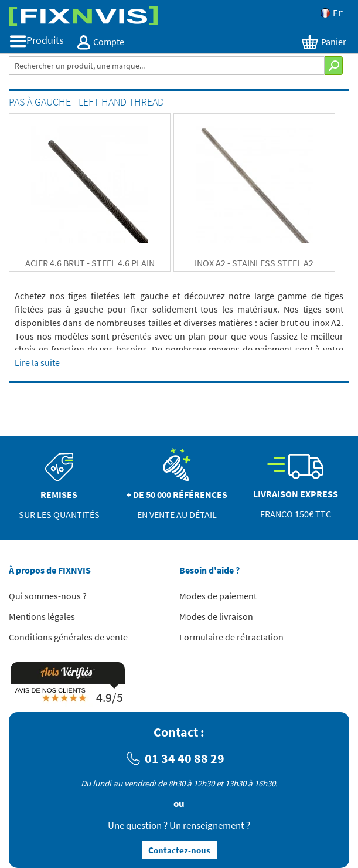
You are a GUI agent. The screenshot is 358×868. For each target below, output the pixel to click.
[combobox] (167, 66)
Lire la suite (37, 362)
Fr (332, 13)
